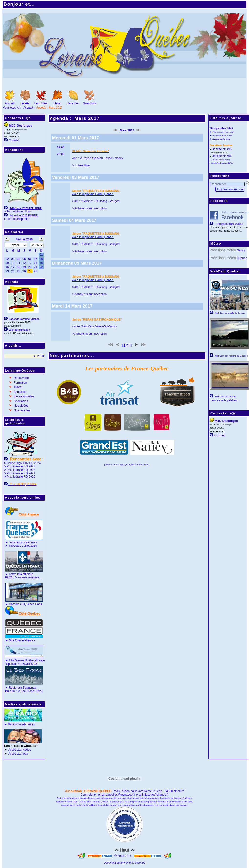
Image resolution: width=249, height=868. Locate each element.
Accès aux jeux (18, 754)
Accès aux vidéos (20, 750)
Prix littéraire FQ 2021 (21, 473)
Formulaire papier (18, 219)
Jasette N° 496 (222, 156)
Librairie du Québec (22, 604)
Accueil (28, 108)
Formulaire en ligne (19, 212)
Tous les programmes (23, 542)
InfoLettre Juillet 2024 (23, 546)
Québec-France (22, 640)
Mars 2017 (87, 118)
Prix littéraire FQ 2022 (21, 470)
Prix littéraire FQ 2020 (21, 477)
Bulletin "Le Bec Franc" (20, 691)
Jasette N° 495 (222, 149)
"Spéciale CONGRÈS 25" (22, 664)
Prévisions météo (223, 250)
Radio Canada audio (21, 724)
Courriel (14, 140)
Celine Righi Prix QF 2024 (24, 463)
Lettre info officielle (21, 574)
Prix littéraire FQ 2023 (21, 466)
